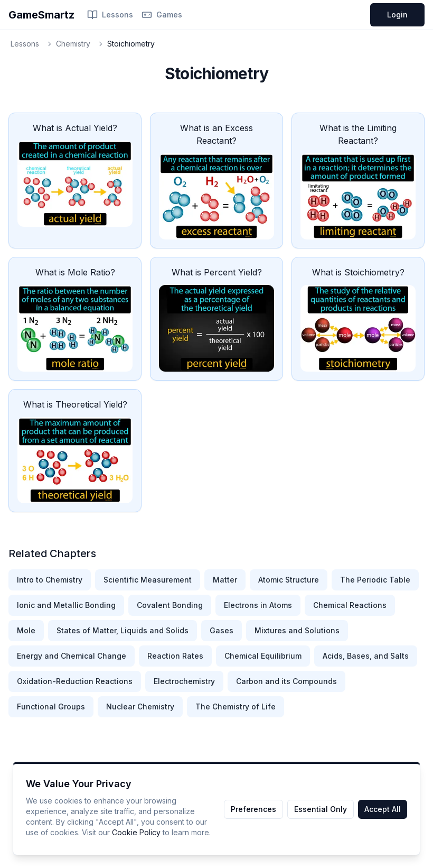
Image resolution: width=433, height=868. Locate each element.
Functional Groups (51, 707)
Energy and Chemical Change (72, 656)
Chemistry (73, 44)
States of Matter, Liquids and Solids (123, 630)
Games (162, 15)
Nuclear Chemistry (140, 707)
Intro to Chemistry (50, 580)
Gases (222, 630)
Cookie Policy (136, 832)
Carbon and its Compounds (286, 681)
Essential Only (321, 809)
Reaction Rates (175, 656)
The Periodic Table (375, 580)
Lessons (110, 15)
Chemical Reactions (350, 605)
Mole (26, 630)
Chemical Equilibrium (263, 656)
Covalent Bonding (170, 605)
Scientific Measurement (148, 580)
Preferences (253, 809)
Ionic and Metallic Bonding (66, 605)
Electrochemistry (184, 681)
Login (397, 15)
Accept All (383, 809)
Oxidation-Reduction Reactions (75, 681)
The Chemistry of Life (236, 707)
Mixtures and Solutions (297, 630)
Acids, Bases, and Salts (366, 656)
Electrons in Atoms (258, 605)
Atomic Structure (289, 580)
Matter (225, 580)
